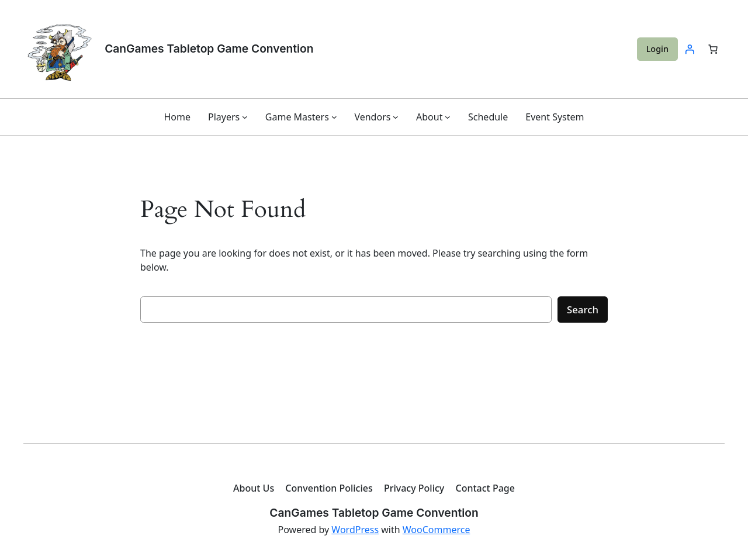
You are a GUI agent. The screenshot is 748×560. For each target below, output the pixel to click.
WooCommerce (437, 530)
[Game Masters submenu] (334, 117)
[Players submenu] (245, 117)
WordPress (355, 530)
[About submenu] (448, 117)
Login (657, 49)
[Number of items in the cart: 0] (713, 49)
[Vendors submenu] (396, 117)
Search (583, 310)
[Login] (690, 49)
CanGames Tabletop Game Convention (209, 49)
